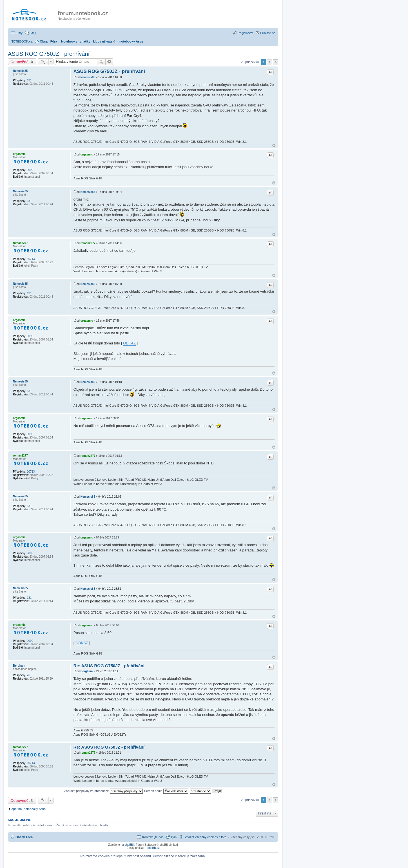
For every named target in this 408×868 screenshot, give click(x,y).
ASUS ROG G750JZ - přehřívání (49, 54)
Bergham (19, 666)
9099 (30, 170)
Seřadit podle (166, 791)
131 (29, 80)
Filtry (19, 33)
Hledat (101, 62)
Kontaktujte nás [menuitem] (153, 837)
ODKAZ (129, 343)
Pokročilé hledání (109, 62)
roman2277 (20, 243)
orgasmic (19, 154)
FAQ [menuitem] (33, 33)
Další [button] (276, 62)
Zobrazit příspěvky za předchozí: (103, 791)
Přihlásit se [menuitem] (268, 33)
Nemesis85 (20, 71)
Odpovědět (20, 62)
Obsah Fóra (24, 837)
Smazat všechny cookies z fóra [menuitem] (205, 837)
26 (28, 675)
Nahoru (274, 145)
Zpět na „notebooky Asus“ (29, 809)
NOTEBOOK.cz (21, 41)
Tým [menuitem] (174, 837)
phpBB (129, 845)
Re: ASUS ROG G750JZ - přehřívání (109, 666)
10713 (31, 259)
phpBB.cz (154, 848)
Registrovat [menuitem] (246, 33)
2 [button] (269, 62)
